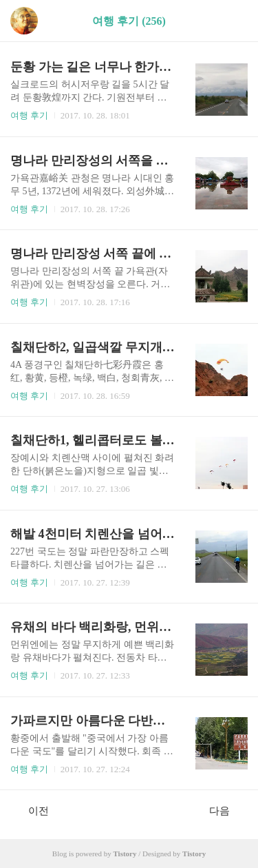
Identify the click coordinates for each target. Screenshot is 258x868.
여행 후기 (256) (129, 21)
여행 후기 (29, 115)
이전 (31, 810)
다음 (227, 810)
